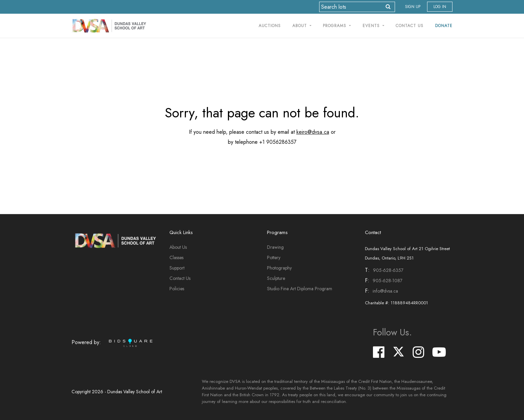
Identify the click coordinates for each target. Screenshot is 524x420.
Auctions (270, 26)
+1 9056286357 (278, 142)
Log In (440, 7)
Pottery (274, 257)
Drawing (275, 247)
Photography (279, 268)
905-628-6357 (388, 270)
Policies (177, 289)
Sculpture (276, 278)
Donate (444, 26)
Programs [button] (335, 26)
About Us (178, 247)
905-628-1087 (387, 281)
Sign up (413, 7)
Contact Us (410, 26)
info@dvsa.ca (385, 291)
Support (177, 268)
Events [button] (372, 26)
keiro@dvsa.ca (313, 132)
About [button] (300, 26)
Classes (176, 257)
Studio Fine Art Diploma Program (300, 289)
